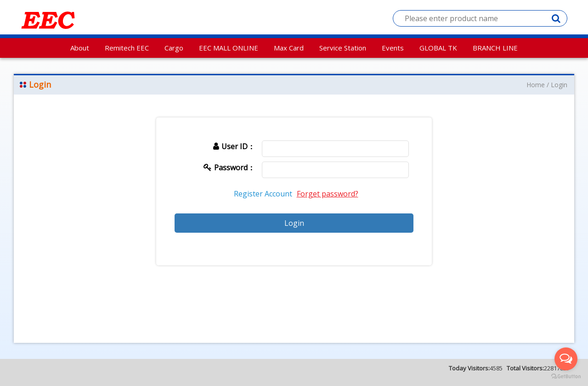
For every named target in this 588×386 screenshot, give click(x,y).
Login (559, 85)
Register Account (263, 194)
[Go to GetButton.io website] (566, 377)
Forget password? (328, 194)
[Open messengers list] (566, 359)
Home (536, 85)
